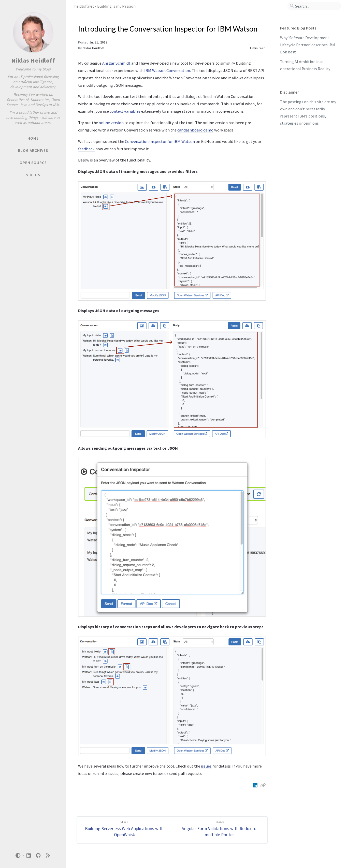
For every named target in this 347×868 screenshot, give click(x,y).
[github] (38, 856)
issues (206, 766)
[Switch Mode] (18, 856)
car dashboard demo (195, 130)
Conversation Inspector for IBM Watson (160, 141)
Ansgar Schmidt (116, 63)
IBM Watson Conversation (167, 70)
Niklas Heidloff (33, 60)
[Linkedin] (256, 785)
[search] (316, 6)
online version (111, 123)
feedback (86, 149)
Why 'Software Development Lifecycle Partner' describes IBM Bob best (308, 45)
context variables (125, 111)
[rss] (48, 856)
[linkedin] (28, 856)
